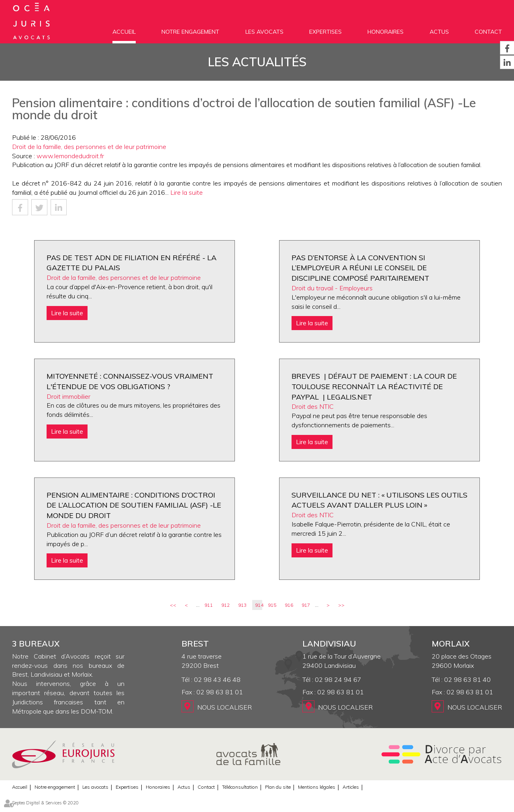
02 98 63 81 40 (467, 679)
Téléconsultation (240, 787)
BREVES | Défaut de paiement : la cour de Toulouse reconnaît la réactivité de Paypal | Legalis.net (374, 386)
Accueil (124, 32)
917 (306, 605)
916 (289, 605)
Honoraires (385, 32)
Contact (488, 32)
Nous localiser (224, 707)
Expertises (325, 32)
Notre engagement (190, 32)
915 (272, 605)
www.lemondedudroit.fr (70, 156)
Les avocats (264, 32)
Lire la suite (187, 192)
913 (242, 605)
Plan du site (278, 787)
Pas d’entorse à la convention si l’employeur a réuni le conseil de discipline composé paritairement (360, 268)
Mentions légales (317, 787)
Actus (439, 32)
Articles (351, 787)
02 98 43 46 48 (217, 679)
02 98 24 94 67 (338, 679)
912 (225, 605)
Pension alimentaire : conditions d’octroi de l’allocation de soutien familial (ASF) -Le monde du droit (134, 505)
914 (259, 605)
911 (209, 605)
